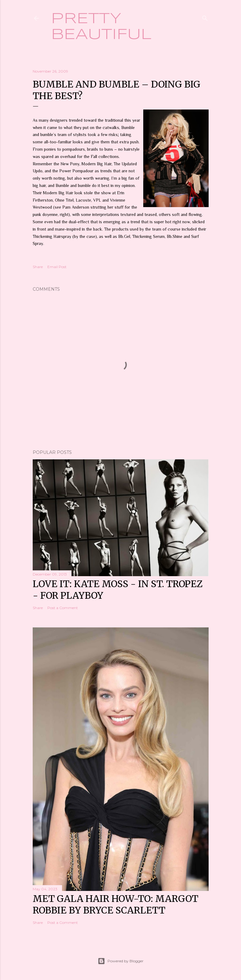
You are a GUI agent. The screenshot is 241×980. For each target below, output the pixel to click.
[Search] (205, 17)
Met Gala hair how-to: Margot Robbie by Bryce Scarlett (115, 904)
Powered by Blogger (121, 961)
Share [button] (38, 267)
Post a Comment (63, 608)
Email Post (57, 267)
